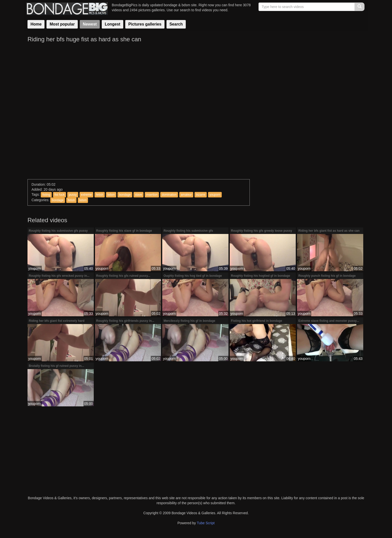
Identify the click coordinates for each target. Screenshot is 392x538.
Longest (112, 24)
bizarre (201, 195)
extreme (86, 195)
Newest (90, 24)
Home (36, 24)
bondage (125, 195)
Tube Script (206, 523)
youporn (215, 195)
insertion (152, 195)
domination (169, 195)
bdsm (111, 195)
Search (176, 24)
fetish (100, 195)
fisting (46, 195)
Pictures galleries (145, 24)
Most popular (62, 24)
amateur (186, 195)
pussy (73, 195)
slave (138, 195)
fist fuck (60, 195)
